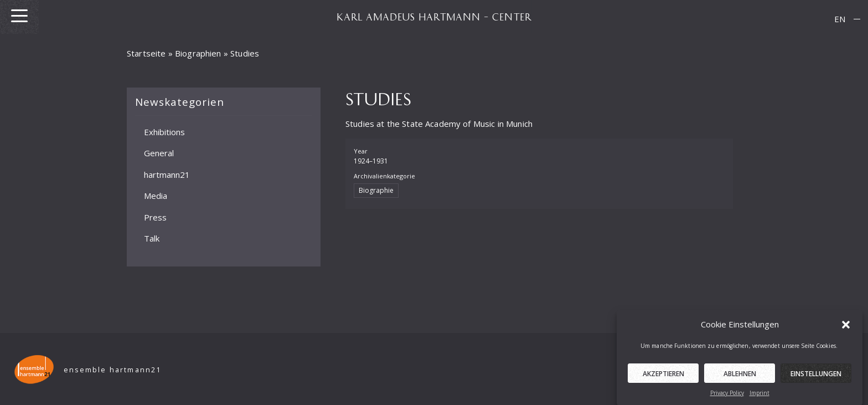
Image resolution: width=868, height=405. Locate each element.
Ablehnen (740, 376)
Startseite (146, 53)
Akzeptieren (663, 376)
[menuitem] (840, 19)
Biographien (198, 53)
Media (156, 196)
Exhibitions (164, 131)
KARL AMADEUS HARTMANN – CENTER (434, 17)
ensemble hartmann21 (113, 370)
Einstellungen (816, 376)
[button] (846, 327)
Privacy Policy (727, 396)
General (159, 153)
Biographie (376, 190)
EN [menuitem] (840, 19)
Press (155, 217)
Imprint (759, 396)
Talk (152, 238)
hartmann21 (167, 174)
